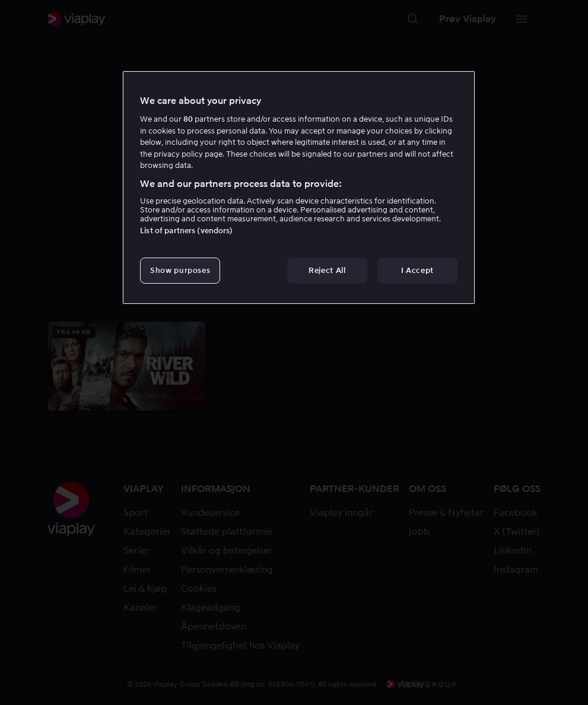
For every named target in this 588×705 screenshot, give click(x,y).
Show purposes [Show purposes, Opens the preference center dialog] (180, 270)
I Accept (417, 270)
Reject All (327, 270)
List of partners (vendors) (186, 231)
